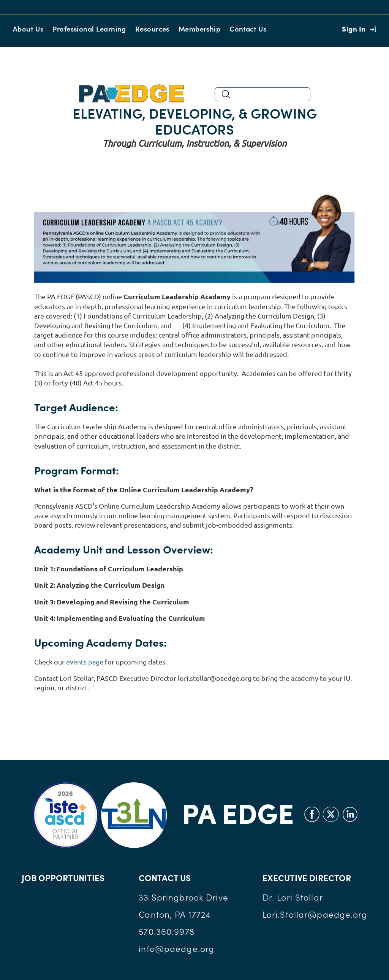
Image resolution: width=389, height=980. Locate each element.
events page (85, 662)
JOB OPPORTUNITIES (63, 878)
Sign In (354, 29)
